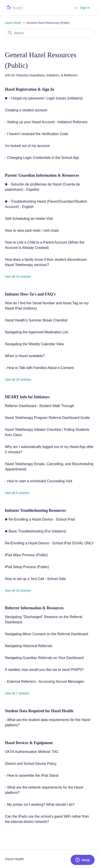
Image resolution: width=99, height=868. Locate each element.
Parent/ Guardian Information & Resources (42, 175)
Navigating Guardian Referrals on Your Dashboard (44, 658)
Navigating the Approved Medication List (36, 332)
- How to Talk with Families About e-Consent (39, 368)
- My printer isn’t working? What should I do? (40, 805)
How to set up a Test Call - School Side (35, 579)
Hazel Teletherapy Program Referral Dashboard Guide (47, 418)
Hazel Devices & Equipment (29, 743)
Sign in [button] (85, 8)
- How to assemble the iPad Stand (32, 775)
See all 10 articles (18, 276)
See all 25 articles (18, 379)
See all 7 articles (17, 693)
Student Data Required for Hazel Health (39, 711)
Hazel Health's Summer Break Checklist (36, 320)
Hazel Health (13, 23)
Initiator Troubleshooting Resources (35, 510)
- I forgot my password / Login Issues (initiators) (46, 98)
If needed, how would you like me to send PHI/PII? (44, 670)
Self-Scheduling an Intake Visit (29, 219)
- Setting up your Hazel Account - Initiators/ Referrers (46, 122)
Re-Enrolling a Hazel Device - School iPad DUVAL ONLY (49, 543)
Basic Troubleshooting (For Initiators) (37, 531)
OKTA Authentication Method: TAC (32, 752)
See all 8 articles (17, 493)
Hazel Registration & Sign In (29, 89)
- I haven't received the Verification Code (36, 134)
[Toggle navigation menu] (76, 8)
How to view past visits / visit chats (32, 230)
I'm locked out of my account (27, 146)
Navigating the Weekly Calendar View (34, 344)
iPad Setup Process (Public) (27, 567)
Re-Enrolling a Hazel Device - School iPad (42, 519)
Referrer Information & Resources (34, 608)
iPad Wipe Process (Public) (26, 555)
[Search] (49, 33)
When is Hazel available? (25, 356)
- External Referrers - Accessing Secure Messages (44, 682)
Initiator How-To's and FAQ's (30, 294)
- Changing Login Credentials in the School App (42, 158)
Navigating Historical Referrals (29, 646)
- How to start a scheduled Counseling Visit (38, 481)
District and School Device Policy (31, 764)
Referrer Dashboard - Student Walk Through (39, 406)
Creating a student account (26, 110)
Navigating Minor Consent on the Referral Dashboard (46, 634)
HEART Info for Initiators (27, 397)
